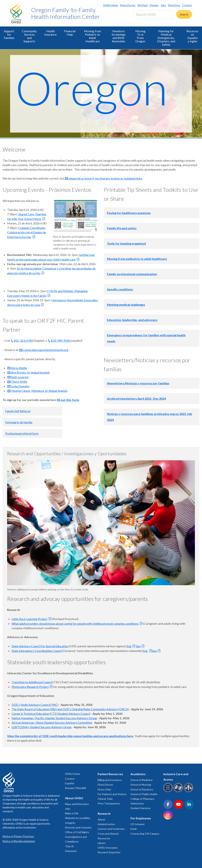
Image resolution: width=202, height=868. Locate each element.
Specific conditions (120, 289)
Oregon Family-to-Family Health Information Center (66, 13)
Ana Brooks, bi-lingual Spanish (30, 372)
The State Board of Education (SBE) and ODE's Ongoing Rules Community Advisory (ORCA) (70, 709)
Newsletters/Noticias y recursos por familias (138, 383)
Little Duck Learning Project (29, 619)
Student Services (141, 808)
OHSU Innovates (108, 848)
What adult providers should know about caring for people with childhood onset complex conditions (75, 624)
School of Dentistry (142, 789)
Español (70, 783)
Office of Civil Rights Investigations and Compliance (77, 837)
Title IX (69, 846)
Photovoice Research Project (30, 687)
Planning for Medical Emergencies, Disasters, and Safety (166, 38)
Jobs (163, 5)
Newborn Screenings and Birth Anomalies (119, 36)
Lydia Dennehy (20, 386)
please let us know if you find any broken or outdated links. (106, 178)
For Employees (141, 818)
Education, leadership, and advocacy (132, 320)
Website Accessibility (78, 818)
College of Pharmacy (142, 799)
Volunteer (71, 851)
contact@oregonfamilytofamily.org (46, 350)
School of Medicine (142, 780)
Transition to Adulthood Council (32, 682)
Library (102, 843)
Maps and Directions (77, 804)
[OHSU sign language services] (179, 791)
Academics (138, 774)
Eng (129, 646)
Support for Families (9, 34)
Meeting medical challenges (126, 305)
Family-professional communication (132, 274)
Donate (154, 5)
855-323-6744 (23, 341)
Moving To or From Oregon (140, 36)
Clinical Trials (105, 799)
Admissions (137, 803)
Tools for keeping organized (126, 243)
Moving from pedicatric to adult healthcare (137, 259)
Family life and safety (122, 228)
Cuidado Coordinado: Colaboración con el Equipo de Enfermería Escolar (27, 232)
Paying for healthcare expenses (129, 213)
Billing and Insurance (110, 780)
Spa (138, 646)
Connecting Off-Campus (145, 834)
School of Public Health (144, 794)
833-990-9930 (60, 341)
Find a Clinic (104, 789)
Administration (106, 824)
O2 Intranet (138, 824)
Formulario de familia (19, 422)
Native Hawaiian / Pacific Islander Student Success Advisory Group (54, 718)
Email (133, 829)
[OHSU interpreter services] (189, 791)
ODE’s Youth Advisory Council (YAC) (35, 705)
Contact (187, 5)
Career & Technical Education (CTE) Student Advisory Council (51, 714)
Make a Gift (72, 813)
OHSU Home (111, 5)
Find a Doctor (128, 5)
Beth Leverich (20, 377)
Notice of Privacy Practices (18, 836)
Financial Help (70, 33)
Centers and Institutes (111, 829)
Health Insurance (50, 33)
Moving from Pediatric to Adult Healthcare (93, 36)
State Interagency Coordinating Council (37, 651)
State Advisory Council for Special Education (40, 646)
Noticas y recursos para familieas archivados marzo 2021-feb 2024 (150, 417)
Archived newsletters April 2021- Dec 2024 (136, 398)
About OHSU (74, 798)
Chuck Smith (19, 382)
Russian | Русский (75, 788)
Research (104, 813)
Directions (174, 5)
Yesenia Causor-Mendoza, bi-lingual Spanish (39, 391)
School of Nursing (141, 785)
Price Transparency (109, 803)
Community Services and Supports (29, 36)
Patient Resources (110, 774)
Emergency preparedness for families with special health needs (146, 338)
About (101, 819)
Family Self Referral (18, 411)
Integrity (70, 823)
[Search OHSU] (153, 14)
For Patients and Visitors (112, 794)
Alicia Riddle (19, 368)
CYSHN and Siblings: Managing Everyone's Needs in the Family (47, 293)
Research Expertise (109, 852)
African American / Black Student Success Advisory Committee (52, 722)
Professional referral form (22, 433)
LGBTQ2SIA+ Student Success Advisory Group (42, 727)
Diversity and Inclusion (78, 827)
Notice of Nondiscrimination (19, 841)
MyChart (143, 5)
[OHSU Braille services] (168, 791)
